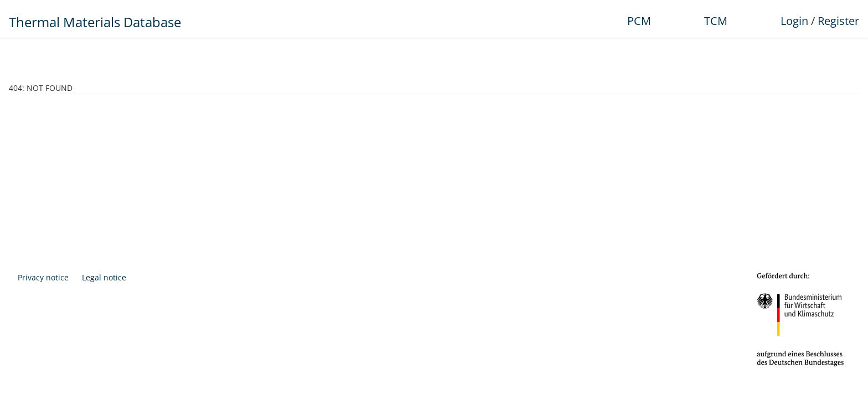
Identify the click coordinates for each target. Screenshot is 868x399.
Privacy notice (43, 277)
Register (838, 21)
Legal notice (104, 277)
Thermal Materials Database (95, 22)
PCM (639, 21)
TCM (716, 21)
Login (794, 21)
